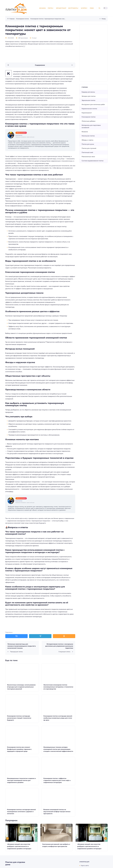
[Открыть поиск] (99, 8)
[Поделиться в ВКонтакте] (16, 636)
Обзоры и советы (87, 140)
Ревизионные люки (88, 157)
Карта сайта (85, 865)
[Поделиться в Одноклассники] (64, 636)
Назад (104, 19)
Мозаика (85, 132)
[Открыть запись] (22, 678)
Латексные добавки (89, 121)
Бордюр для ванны (88, 92)
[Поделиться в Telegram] (40, 636)
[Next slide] (106, 838)
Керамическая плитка (89, 109)
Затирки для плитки (89, 96)
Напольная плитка (88, 136)
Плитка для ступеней (89, 148)
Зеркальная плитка (88, 100)
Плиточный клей (87, 152)
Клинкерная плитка (89, 117)
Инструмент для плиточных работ (93, 104)
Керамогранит (87, 113)
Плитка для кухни (88, 144)
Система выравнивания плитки (93, 161)
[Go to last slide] (7, 838)
